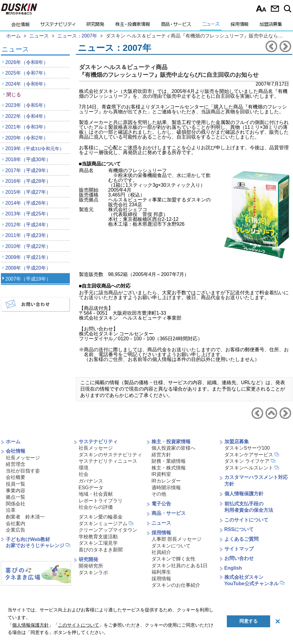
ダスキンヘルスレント (249, 468)
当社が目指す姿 (23, 471)
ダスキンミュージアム (103, 524)
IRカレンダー (166, 481)
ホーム (13, 442)
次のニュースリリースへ (285, 46)
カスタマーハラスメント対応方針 (256, 481)
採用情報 (239, 26)
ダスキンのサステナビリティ (110, 455)
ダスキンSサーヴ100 (247, 448)
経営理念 (16, 464)
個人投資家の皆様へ (173, 448)
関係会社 (16, 504)
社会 (84, 474)
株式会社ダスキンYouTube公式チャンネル (252, 580)
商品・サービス (176, 26)
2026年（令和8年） (27, 62)
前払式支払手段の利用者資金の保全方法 (249, 507)
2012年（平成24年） (28, 225)
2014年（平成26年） (28, 203)
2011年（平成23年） (28, 235)
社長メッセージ (23, 458)
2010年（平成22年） (28, 246)
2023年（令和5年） (27, 105)
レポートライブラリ (101, 501)
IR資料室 (161, 474)
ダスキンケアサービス (249, 455)
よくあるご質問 (241, 539)
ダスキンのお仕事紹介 (176, 585)
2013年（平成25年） (28, 214)
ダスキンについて (171, 546)
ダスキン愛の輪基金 (101, 517)
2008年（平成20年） (28, 268)
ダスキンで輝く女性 (173, 559)
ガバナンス (91, 481)
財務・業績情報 (169, 461)
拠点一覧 (16, 497)
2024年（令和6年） (27, 84)
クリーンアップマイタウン (108, 530)
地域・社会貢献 (96, 494)
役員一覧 (16, 484)
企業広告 (16, 530)
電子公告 (161, 504)
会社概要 (16, 477)
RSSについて (239, 529)
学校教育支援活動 (98, 537)
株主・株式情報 (169, 468)
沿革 (11, 510)
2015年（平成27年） (28, 192)
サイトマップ (239, 549)
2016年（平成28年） (28, 181)
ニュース (211, 26)
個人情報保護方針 (244, 494)
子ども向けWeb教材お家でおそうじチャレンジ (35, 543)
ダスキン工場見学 (98, 543)
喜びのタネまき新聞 (101, 550)
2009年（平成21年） (28, 257)
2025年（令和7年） (27, 73)
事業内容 (16, 491)
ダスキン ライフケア (247, 461)
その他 (159, 494)
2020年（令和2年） (27, 138)
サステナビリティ (58, 26)
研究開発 (95, 26)
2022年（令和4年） (27, 116)
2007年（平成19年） (28, 279)
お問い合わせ (275, 9)
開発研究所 (91, 566)
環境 (84, 468)
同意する (248, 621)
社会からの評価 (96, 507)
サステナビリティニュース (108, 461)
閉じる (14, 95)
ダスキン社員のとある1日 (180, 566)
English (233, 568)
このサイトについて (246, 520)
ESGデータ (91, 488)
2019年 (35, 149)
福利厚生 (161, 572)
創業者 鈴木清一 (25, 517)
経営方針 (161, 455)
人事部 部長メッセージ (177, 539)
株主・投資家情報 (133, 26)
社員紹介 (161, 552)
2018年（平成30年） (28, 159)
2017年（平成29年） (28, 170)
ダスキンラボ (93, 573)
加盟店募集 (271, 26)
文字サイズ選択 (261, 9)
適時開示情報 (166, 488)
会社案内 (16, 524)
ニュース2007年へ (271, 413)
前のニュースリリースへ (271, 46)
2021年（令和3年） (27, 127)
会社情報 (20, 26)
